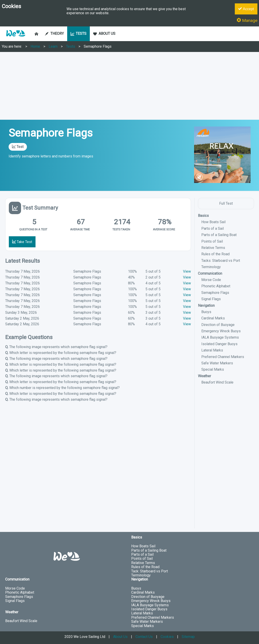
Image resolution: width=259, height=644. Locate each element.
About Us (120, 637)
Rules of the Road (215, 254)
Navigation (206, 306)
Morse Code (211, 280)
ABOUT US (104, 34)
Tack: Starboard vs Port (150, 571)
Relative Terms (213, 248)
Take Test (22, 242)
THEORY (54, 34)
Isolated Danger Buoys (219, 344)
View (187, 271)
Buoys (206, 312)
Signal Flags (211, 299)
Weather (204, 376)
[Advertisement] (129, 86)
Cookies (167, 637)
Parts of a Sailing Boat (219, 235)
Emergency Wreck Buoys (221, 331)
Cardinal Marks (213, 318)
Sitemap (188, 637)
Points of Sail (212, 241)
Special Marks (213, 369)
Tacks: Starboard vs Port (221, 261)
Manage (247, 20)
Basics (203, 216)
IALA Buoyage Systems (220, 337)
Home (35, 46)
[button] (16, 39)
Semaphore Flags (98, 46)
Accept (246, 9)
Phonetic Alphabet (216, 286)
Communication (210, 273)
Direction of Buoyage (218, 325)
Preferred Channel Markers (223, 357)
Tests (71, 46)
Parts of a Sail (213, 228)
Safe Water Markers (217, 363)
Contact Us (144, 637)
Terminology (211, 267)
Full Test (226, 203)
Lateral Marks (212, 350)
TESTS (79, 34)
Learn (53, 46)
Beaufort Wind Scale (217, 382)
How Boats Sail (213, 222)
